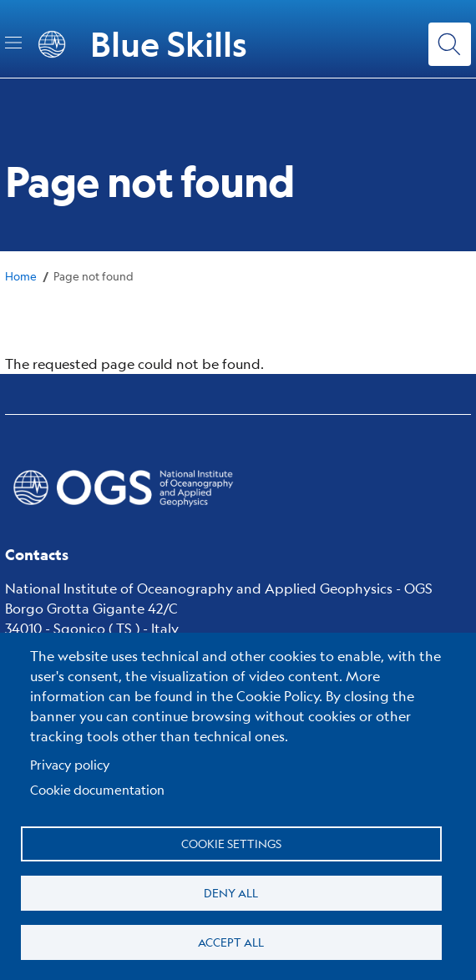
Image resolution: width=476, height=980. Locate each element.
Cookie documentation (97, 789)
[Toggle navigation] (13, 43)
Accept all (231, 942)
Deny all (231, 892)
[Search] (450, 44)
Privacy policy (70, 764)
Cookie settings (231, 843)
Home (21, 276)
